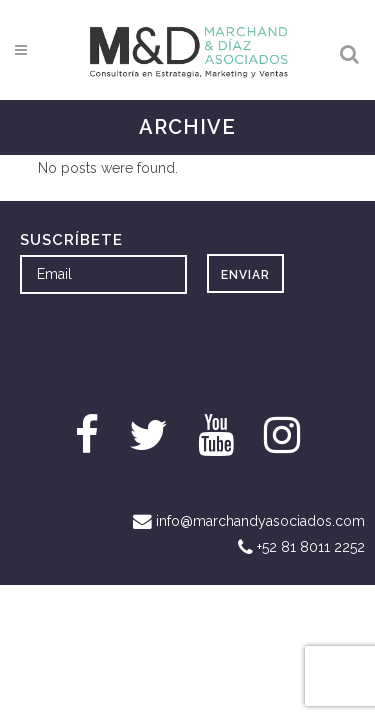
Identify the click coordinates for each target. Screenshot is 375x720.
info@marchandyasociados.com (260, 521)
